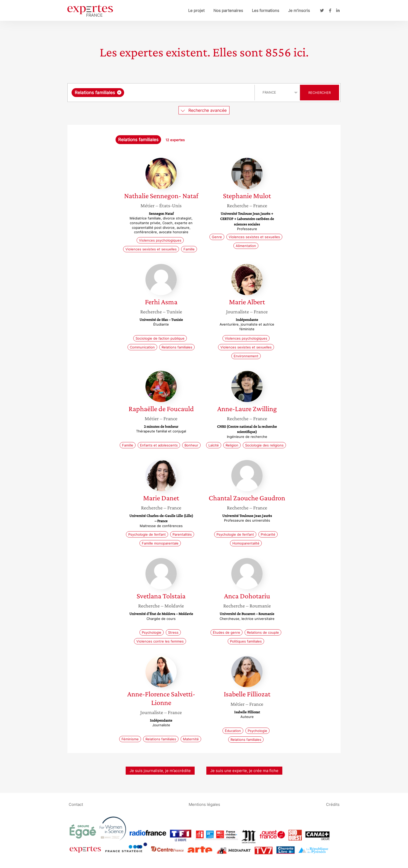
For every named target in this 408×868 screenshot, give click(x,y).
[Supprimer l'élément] (119, 92)
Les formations (266, 11)
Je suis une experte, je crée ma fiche (244, 771)
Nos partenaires (228, 11)
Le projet (196, 11)
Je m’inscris (299, 11)
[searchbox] (179, 93)
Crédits (333, 804)
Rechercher (320, 93)
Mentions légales (204, 804)
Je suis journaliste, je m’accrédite (160, 771)
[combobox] (162, 93)
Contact (76, 804)
